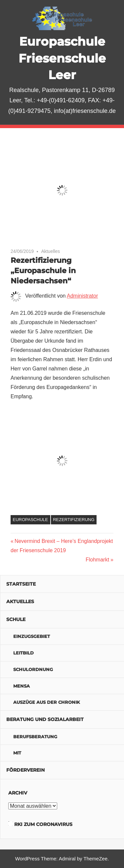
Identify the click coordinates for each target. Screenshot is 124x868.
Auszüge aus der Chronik (47, 702)
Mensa (21, 686)
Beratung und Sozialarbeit (45, 719)
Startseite (21, 584)
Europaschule (31, 520)
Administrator (82, 296)
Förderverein (25, 770)
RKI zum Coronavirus (43, 824)
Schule (16, 619)
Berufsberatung (35, 737)
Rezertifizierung (74, 520)
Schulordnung (33, 669)
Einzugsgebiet (32, 636)
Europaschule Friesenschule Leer (62, 58)
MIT (17, 753)
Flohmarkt (97, 560)
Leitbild (23, 653)
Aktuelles (50, 251)
